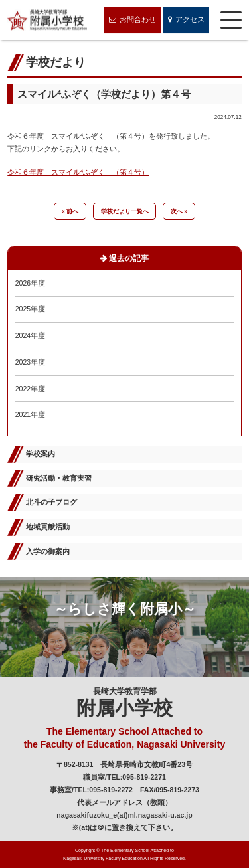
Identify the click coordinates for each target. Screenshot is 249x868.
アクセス (186, 20)
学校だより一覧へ (125, 211)
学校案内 (41, 454)
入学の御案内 (48, 551)
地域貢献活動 (48, 527)
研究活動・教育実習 (59, 478)
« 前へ (70, 211)
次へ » (179, 211)
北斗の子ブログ (51, 502)
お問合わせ (132, 20)
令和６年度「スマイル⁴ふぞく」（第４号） (78, 172)
